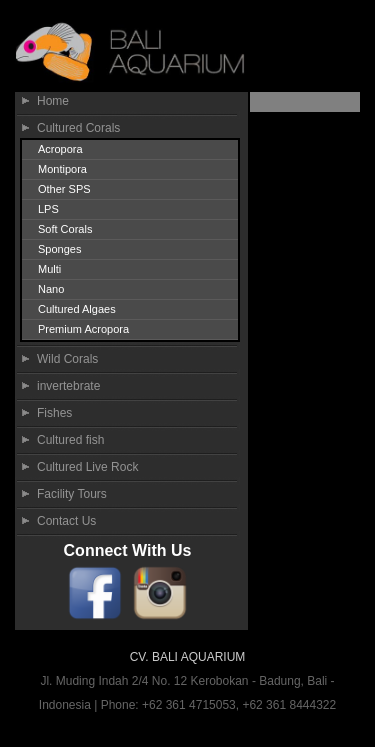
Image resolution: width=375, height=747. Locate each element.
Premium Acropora (83, 329)
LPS (48, 209)
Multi (49, 269)
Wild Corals (67, 359)
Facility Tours (72, 494)
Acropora (60, 149)
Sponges (59, 249)
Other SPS (64, 189)
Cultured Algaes (77, 309)
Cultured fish (70, 440)
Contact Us (66, 521)
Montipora (62, 169)
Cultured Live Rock (87, 467)
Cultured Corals (78, 128)
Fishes (54, 413)
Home (53, 101)
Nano (51, 289)
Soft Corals (65, 229)
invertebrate (68, 386)
